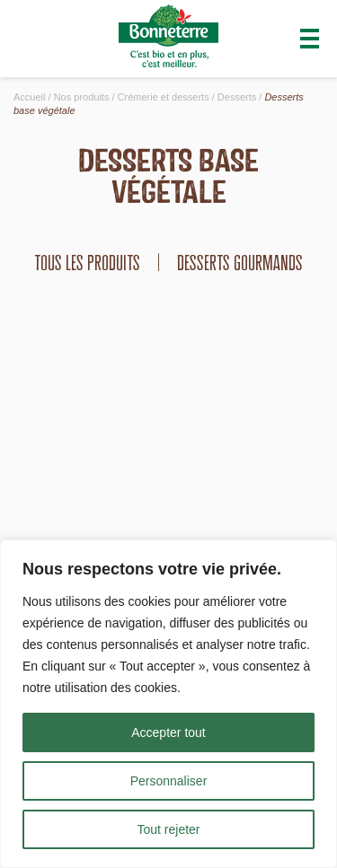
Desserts (237, 97)
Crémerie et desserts (164, 97)
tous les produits (87, 263)
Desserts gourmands (240, 263)
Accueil (29, 97)
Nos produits (82, 97)
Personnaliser (169, 781)
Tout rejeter (168, 829)
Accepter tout (168, 732)
